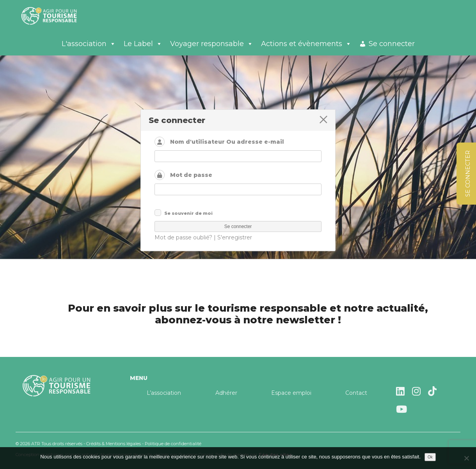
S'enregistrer (235, 237)
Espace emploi (291, 393)
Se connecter (392, 44)
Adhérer (226, 393)
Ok (430, 457)
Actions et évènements (306, 44)
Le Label (143, 44)
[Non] (466, 458)
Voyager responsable (212, 44)
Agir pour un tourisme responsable (59, 16)
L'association (89, 44)
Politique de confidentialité (173, 444)
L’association (164, 393)
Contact (356, 393)
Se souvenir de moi (188, 213)
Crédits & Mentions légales (114, 444)
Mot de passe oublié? (183, 237)
